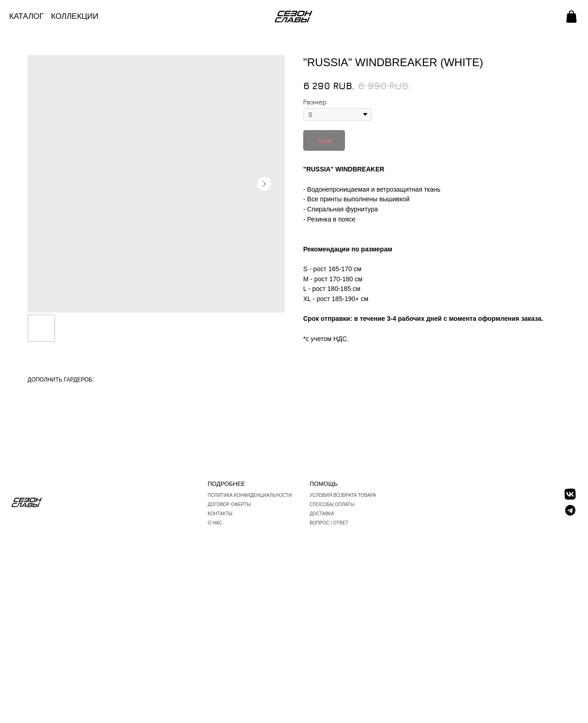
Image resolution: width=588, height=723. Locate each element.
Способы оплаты (332, 504)
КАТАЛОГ (26, 16)
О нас (215, 523)
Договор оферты (229, 504)
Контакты (220, 514)
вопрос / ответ (329, 523)
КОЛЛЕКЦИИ (75, 16)
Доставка (322, 514)
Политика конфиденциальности (250, 495)
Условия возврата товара (343, 495)
